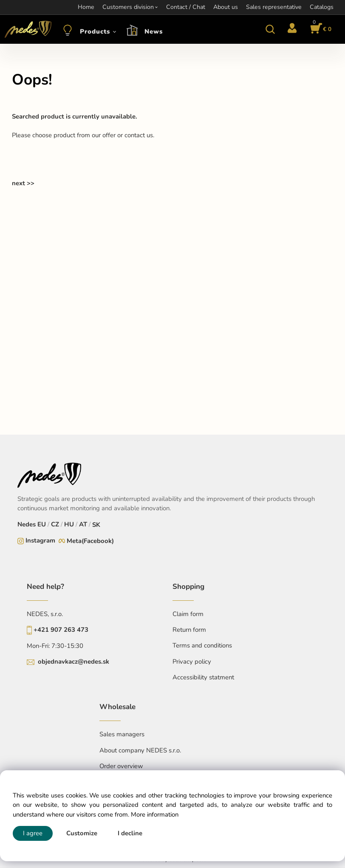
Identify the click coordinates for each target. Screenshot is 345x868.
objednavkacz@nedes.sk (74, 662)
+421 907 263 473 (61, 630)
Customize (82, 833)
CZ (55, 524)
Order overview (121, 766)
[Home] (27, 29)
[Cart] (320, 29)
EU (42, 524)
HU (69, 524)
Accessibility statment (203, 677)
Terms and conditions (202, 645)
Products (95, 31)
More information (155, 814)
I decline (130, 833)
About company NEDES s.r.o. (140, 750)
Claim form (188, 614)
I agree (33, 833)
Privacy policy (192, 662)
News (154, 31)
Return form (189, 630)
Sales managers (122, 734)
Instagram (40, 540)
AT (83, 524)
